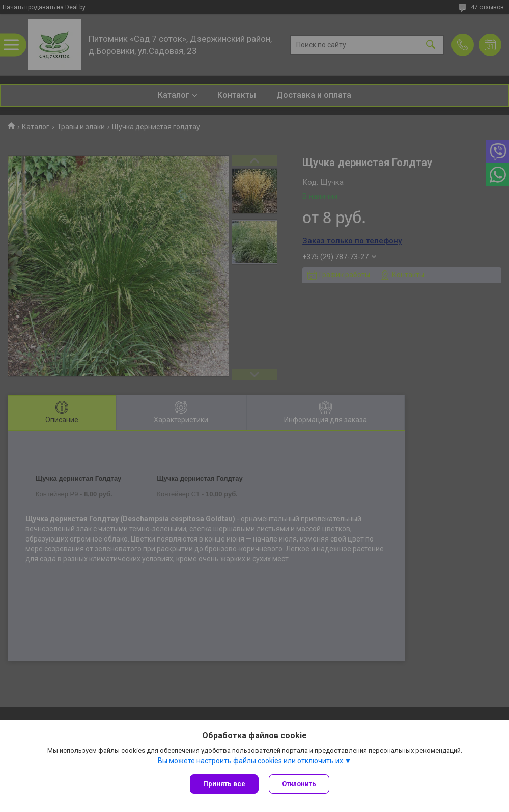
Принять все (224, 784)
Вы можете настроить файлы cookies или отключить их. (251, 761)
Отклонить (299, 784)
